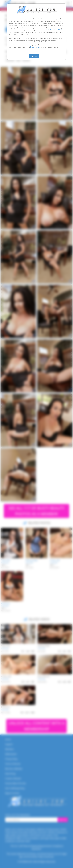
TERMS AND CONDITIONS (53, 30)
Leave (62, 56)
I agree (34, 56)
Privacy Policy (35, 47)
